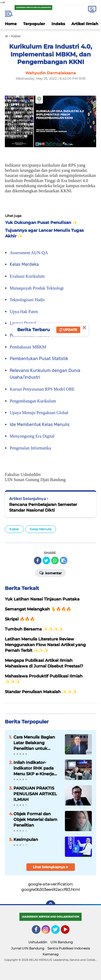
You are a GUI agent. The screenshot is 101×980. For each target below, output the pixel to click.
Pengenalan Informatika (30, 448)
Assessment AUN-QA (29, 253)
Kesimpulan (26, 839)
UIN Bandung (62, 942)
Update (68, 330)
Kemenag (50, 954)
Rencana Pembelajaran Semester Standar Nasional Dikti (43, 507)
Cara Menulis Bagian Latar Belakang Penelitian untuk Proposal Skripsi (34, 743)
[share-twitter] (46, 561)
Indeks (58, 24)
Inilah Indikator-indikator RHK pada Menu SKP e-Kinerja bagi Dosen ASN (34, 768)
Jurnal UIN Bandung (28, 948)
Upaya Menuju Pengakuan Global (39, 413)
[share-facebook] (38, 561)
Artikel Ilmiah (85, 24)
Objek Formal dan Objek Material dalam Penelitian (35, 819)
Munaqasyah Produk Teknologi (37, 288)
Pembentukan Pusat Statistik (39, 359)
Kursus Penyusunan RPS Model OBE (42, 389)
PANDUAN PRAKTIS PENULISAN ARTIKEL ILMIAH (35, 794)
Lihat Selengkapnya (50, 867)
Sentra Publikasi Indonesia (69, 948)
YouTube (69, 932)
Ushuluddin (38, 942)
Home (11, 24)
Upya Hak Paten (24, 312)
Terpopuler (34, 24)
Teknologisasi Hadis (27, 300)
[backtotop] (51, 905)
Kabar (14, 529)
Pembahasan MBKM (28, 347)
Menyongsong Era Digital (32, 436)
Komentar (50, 573)
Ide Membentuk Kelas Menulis (40, 424)
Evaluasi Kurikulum (27, 276)
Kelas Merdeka (24, 264)
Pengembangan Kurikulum (33, 401)
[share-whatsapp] (55, 561)
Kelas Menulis (41, 529)
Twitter (58, 932)
